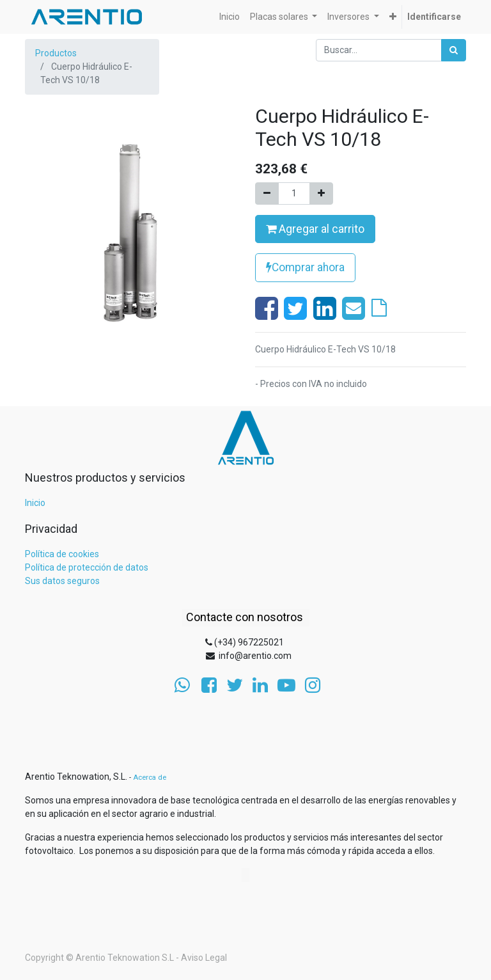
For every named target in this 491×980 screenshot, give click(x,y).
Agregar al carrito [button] (315, 229)
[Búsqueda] (454, 50)
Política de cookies (62, 554)
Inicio (35, 503)
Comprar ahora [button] (305, 267)
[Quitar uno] (267, 194)
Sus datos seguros (62, 581)
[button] (393, 17)
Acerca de (150, 778)
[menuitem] (230, 17)
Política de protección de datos (87, 567)
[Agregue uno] (321, 194)
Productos (56, 53)
